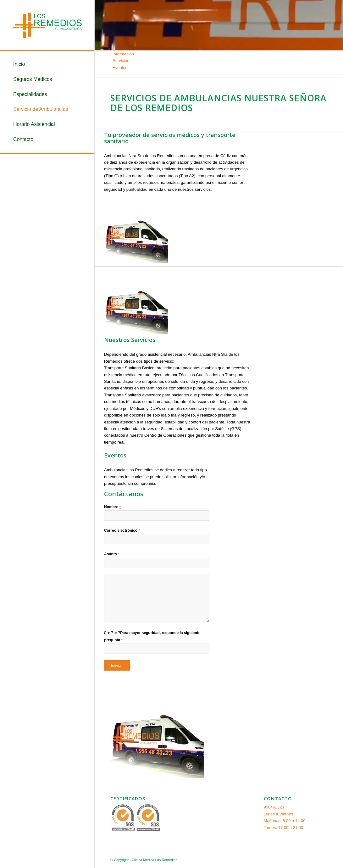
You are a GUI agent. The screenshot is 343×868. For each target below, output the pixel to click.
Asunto (112, 554)
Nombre (112, 507)
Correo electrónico (122, 530)
